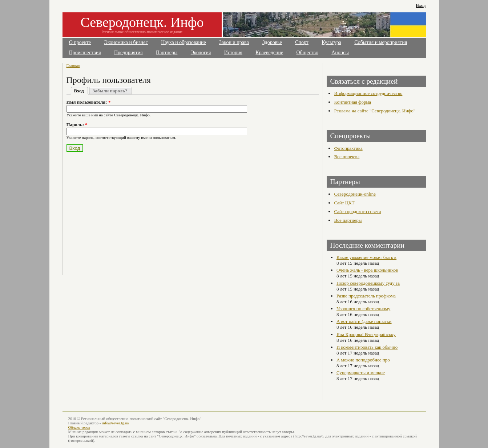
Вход (421, 5)
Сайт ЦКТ (344, 203)
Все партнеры (348, 220)
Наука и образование (183, 42)
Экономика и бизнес (126, 42)
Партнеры (167, 53)
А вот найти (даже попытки (364, 321)
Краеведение (269, 53)
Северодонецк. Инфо (142, 22)
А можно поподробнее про (363, 360)
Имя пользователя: (89, 102)
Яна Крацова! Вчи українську (366, 334)
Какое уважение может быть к (366, 257)
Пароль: (77, 125)
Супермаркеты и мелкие (361, 373)
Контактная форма (352, 102)
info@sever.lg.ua (115, 423)
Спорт (302, 42)
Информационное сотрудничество (368, 93)
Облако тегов (79, 427)
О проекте (80, 42)
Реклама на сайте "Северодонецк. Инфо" (375, 111)
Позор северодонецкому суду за (368, 283)
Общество (307, 53)
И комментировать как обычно (367, 347)
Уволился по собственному (363, 309)
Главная (73, 65)
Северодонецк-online (355, 194)
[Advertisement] (130, 209)
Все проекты (347, 157)
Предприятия (128, 53)
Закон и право (234, 42)
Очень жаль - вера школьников (367, 270)
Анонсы (340, 53)
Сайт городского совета (357, 211)
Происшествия (85, 53)
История (233, 53)
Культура (331, 42)
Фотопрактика (348, 148)
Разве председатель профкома (366, 296)
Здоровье (272, 42)
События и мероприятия (381, 42)
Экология (201, 53)
